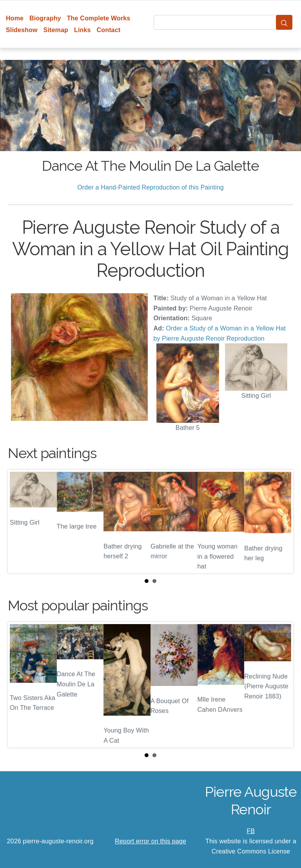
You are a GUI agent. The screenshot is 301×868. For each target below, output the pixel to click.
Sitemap (56, 30)
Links (83, 30)
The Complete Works (99, 18)
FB (251, 831)
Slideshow (22, 30)
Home (15, 18)
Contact (109, 30)
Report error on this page (150, 841)
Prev (20, 522)
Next (281, 522)
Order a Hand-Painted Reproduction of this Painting (150, 187)
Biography (45, 18)
